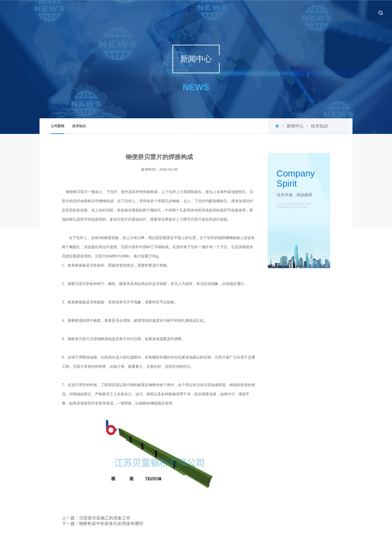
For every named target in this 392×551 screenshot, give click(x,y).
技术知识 (79, 126)
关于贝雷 (217, 12)
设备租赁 (325, 12)
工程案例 (298, 12)
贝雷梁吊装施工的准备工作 (105, 518)
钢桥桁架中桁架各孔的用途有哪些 (111, 523)
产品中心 (271, 12)
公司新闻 (58, 129)
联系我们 (352, 12)
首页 (194, 12)
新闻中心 (244, 12)
